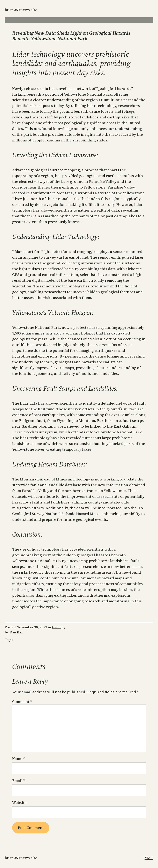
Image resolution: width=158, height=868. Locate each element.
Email (19, 781)
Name (18, 759)
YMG (149, 858)
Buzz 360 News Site (21, 10)
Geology (59, 627)
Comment (22, 702)
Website (19, 803)
